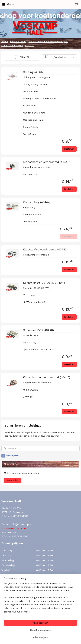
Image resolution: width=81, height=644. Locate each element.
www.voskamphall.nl (14, 528)
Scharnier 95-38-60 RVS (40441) (45, 283)
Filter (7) (22, 57)
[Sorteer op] (59, 57)
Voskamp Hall (10, 456)
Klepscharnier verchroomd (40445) (47, 377)
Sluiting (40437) (34, 72)
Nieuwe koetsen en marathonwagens (48, 41)
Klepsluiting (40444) (37, 202)
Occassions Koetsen (12, 45)
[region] (40, 599)
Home (5, 41)
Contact (29, 45)
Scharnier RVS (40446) (38, 330)
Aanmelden (12, 480)
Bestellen (69, 149)
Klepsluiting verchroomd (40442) (45, 250)
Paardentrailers (18, 41)
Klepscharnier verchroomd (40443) (47, 162)
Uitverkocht (68, 236)
